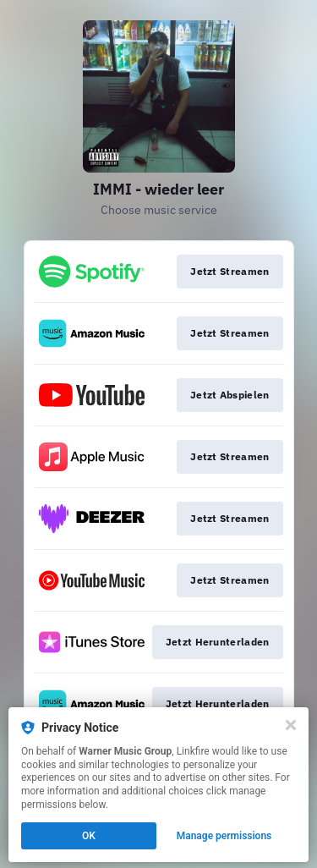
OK (89, 836)
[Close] (291, 725)
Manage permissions (224, 836)
